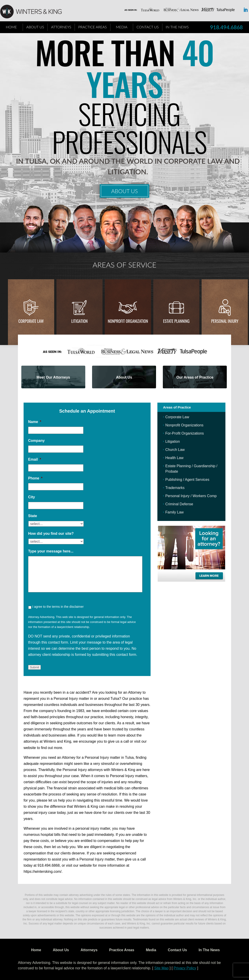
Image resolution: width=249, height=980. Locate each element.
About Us (35, 27)
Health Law (174, 458)
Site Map (161, 968)
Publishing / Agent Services (187, 480)
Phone (35, 478)
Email (35, 459)
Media (122, 27)
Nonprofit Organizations (184, 425)
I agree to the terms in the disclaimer (58, 607)
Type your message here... (51, 551)
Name (35, 422)
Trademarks (175, 488)
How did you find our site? (51, 534)
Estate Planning (176, 321)
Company (36, 441)
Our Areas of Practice (195, 377)
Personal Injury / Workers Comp (191, 496)
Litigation (79, 321)
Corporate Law (31, 321)
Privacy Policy (185, 968)
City (32, 497)
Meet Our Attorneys (53, 377)
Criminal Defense (179, 504)
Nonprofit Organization (128, 321)
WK (34, 12)
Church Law (175, 450)
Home (11, 27)
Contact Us (148, 27)
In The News (177, 27)
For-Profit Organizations (185, 433)
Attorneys (61, 27)
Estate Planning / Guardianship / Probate (191, 469)
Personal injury (225, 321)
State (33, 516)
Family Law (175, 512)
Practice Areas (93, 27)
